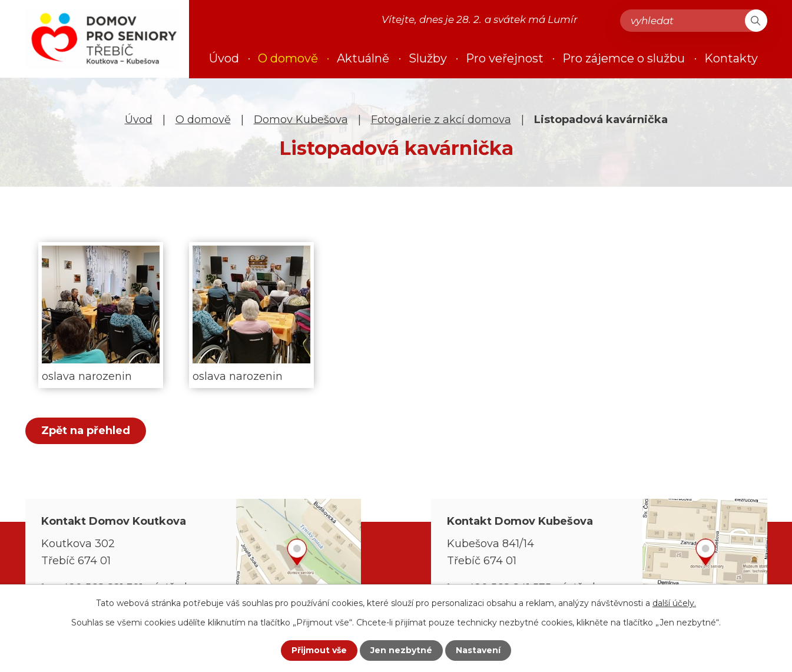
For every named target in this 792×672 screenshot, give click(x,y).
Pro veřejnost (505, 58)
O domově (203, 120)
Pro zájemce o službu (624, 58)
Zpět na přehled (86, 431)
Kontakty (731, 58)
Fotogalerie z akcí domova (441, 120)
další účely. (674, 603)
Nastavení (478, 650)
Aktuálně (363, 58)
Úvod (139, 120)
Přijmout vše (319, 650)
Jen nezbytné (401, 650)
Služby (428, 58)
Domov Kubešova (301, 120)
